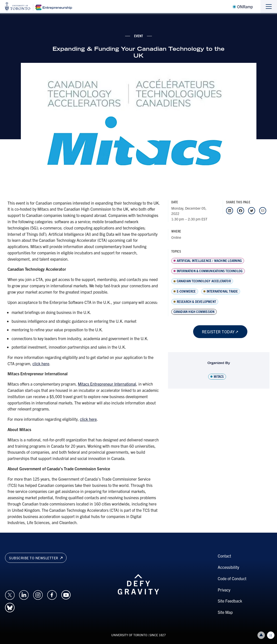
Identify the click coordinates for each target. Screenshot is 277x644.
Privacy (224, 590)
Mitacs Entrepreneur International (107, 384)
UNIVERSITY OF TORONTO (129, 635)
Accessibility (228, 567)
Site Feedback (230, 601)
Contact (224, 556)
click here (41, 363)
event (139, 36)
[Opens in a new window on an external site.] (10, 594)
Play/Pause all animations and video (271, 635)
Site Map (225, 612)
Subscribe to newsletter (36, 558)
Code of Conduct (232, 578)
